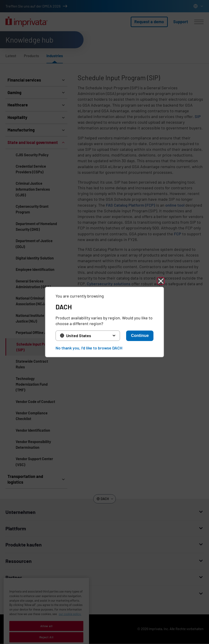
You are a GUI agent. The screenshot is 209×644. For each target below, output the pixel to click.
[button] (161, 281)
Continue (140, 336)
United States (79, 336)
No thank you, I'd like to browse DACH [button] (89, 348)
